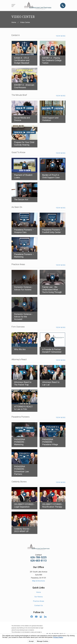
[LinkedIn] (45, 617)
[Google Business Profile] (41, 617)
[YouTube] (36, 617)
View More (61, 36)
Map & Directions (38, 581)
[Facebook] (32, 617)
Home (39, 592)
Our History (39, 597)
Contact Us (39, 605)
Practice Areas (39, 601)
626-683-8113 (38, 561)
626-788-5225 (38, 557)
